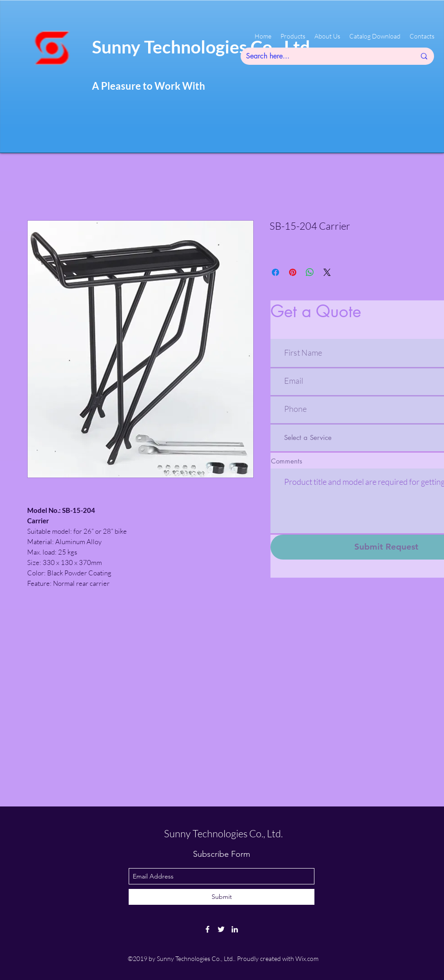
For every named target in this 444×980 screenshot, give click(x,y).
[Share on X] (327, 272)
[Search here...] (324, 56)
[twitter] (221, 929)
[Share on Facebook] (275, 272)
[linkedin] (235, 929)
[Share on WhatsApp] (310, 272)
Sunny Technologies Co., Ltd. (223, 833)
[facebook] (208, 929)
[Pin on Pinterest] (293, 272)
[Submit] (222, 897)
